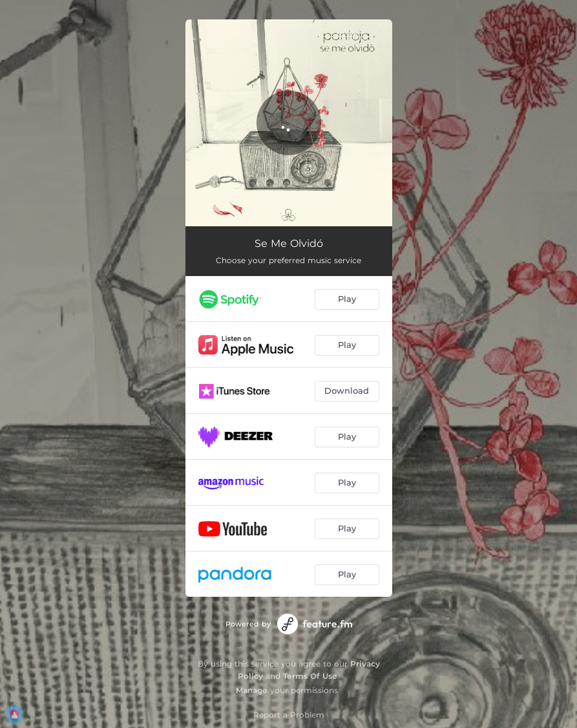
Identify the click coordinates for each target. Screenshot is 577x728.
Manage (252, 690)
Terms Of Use (310, 676)
